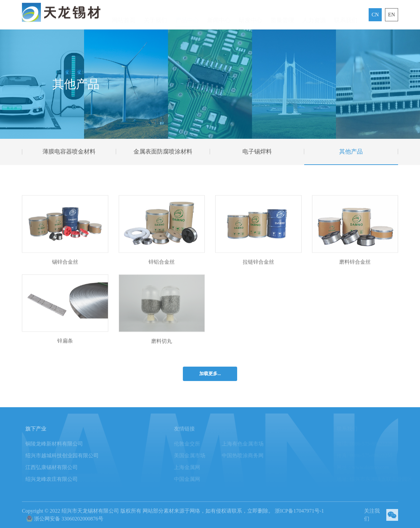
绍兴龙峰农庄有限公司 (55, 479)
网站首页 (124, 16)
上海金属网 (193, 467)
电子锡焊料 (257, 152)
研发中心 (251, 16)
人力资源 (314, 16)
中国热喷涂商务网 (249, 455)
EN (391, 15)
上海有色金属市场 (249, 444)
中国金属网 (193, 479)
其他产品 (351, 152)
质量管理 (282, 16)
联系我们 (346, 16)
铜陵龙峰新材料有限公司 (58, 444)
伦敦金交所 (193, 444)
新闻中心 (219, 16)
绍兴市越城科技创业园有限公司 (66, 455)
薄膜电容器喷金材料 (69, 152)
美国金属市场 (196, 455)
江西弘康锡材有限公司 (55, 467)
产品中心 (187, 16)
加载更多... (210, 374)
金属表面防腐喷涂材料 (163, 152)
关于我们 (155, 16)
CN (375, 15)
